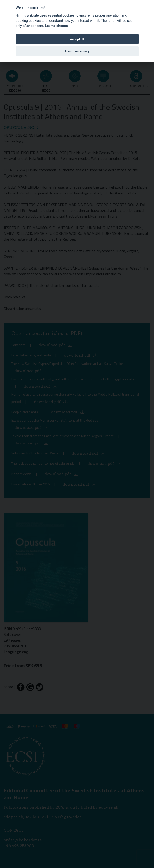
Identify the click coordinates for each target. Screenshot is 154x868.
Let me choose (56, 26)
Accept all (77, 39)
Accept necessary (77, 51)
